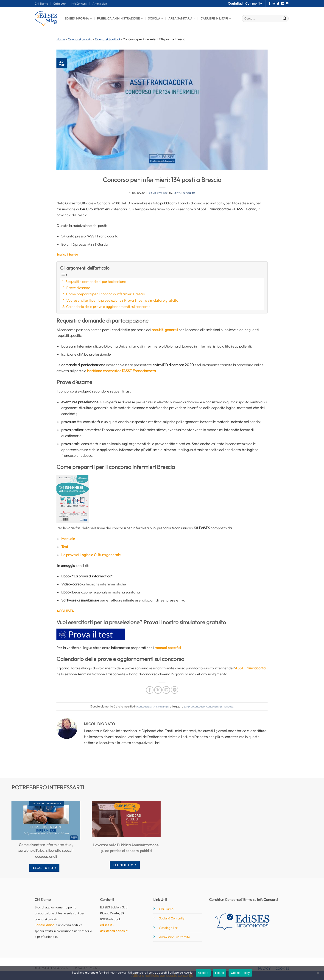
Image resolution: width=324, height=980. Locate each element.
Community (254, 3)
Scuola (156, 18)
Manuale (68, 539)
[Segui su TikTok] (278, 4)
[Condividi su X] (158, 690)
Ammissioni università (175, 937)
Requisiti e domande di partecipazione (96, 281)
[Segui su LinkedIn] (283, 4)
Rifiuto (220, 973)
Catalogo (59, 3)
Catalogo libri (169, 928)
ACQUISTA (65, 611)
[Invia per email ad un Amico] (166, 690)
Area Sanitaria (182, 18)
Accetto (203, 973)
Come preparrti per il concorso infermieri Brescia (106, 294)
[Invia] (285, 19)
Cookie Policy (240, 973)
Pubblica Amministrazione (120, 18)
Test (65, 547)
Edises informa (78, 18)
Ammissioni (100, 3)
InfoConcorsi (79, 3)
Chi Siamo (41, 3)
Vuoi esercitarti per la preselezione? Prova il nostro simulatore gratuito (122, 300)
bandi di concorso (194, 706)
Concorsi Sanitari (107, 39)
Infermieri (164, 706)
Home (61, 39)
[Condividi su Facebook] (150, 690)
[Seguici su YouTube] (287, 4)
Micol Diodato (184, 193)
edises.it (106, 925)
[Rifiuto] (318, 974)
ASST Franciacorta (250, 668)
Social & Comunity (172, 918)
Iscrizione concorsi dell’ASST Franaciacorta (121, 371)
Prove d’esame (78, 288)
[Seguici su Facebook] (270, 4)
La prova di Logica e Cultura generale (91, 555)
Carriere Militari (216, 18)
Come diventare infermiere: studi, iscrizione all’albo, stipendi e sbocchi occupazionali (46, 851)
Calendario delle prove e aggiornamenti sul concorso (108, 306)
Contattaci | (237, 3)
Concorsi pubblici (80, 39)
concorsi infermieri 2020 (220, 706)
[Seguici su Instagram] (274, 4)
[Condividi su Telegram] (175, 690)
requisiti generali (165, 330)
